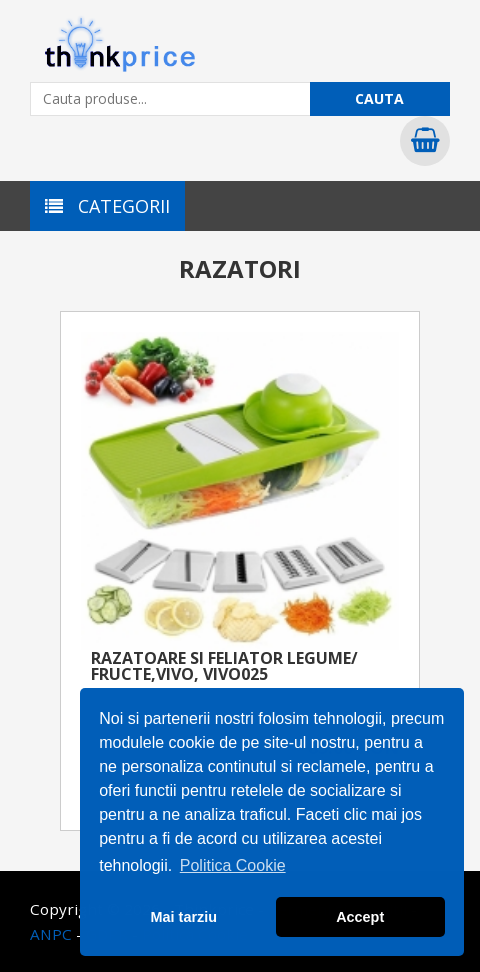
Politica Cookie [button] (233, 865)
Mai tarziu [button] (184, 917)
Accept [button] (360, 917)
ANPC (51, 934)
